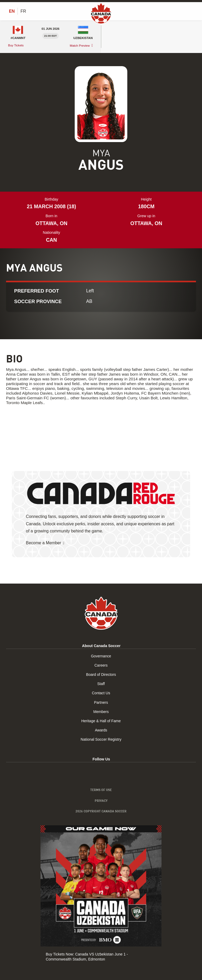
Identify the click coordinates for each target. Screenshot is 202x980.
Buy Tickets (16, 45)
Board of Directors (101, 675)
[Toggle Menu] (193, 11)
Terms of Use (101, 790)
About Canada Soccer (101, 646)
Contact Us (101, 693)
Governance (101, 656)
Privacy (101, 801)
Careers (101, 665)
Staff (101, 684)
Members (101, 712)
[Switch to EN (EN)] (12, 11)
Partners (101, 702)
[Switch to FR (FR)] (23, 11)
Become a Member (44, 543)
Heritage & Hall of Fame (101, 721)
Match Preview (80, 46)
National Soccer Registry (101, 740)
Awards (101, 730)
